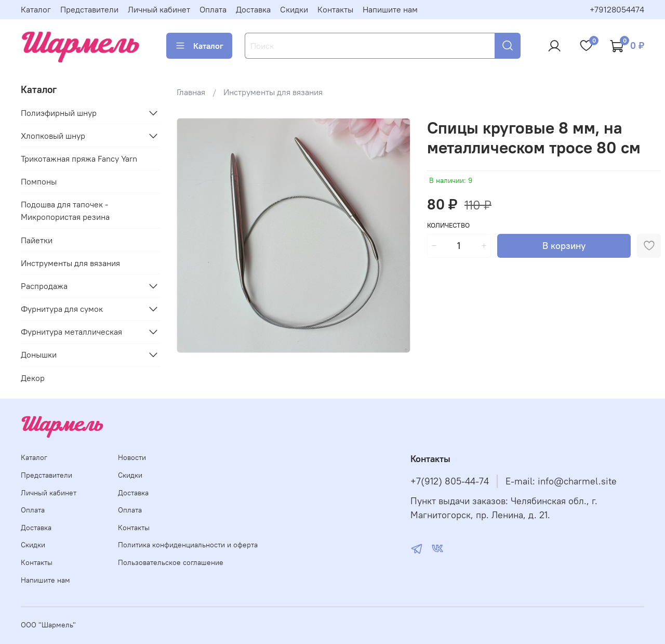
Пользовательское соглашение (171, 562)
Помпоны (39, 181)
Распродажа (44, 286)
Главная (191, 92)
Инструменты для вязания (273, 92)
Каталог (36, 9)
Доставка (253, 9)
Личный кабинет (159, 9)
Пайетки (37, 240)
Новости (132, 457)
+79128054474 (617, 9)
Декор (33, 378)
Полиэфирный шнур (59, 113)
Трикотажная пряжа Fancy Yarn (79, 159)
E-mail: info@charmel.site (561, 481)
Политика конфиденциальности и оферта (188, 545)
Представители (89, 9)
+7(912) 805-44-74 (450, 481)
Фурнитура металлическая (71, 332)
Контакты (335, 9)
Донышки (39, 354)
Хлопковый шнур (53, 136)
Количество (448, 225)
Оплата (213, 9)
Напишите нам (390, 9)
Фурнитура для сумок (62, 309)
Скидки (294, 9)
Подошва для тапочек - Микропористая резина (65, 211)
